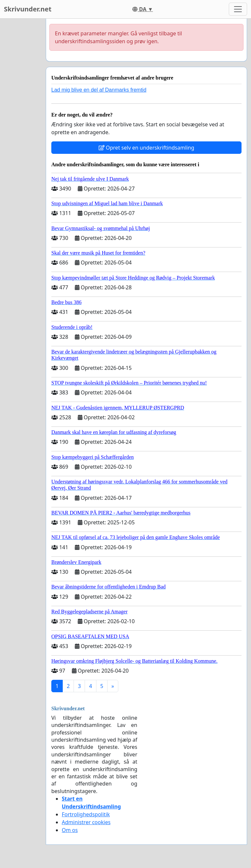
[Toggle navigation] (238, 9)
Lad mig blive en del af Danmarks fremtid (99, 90)
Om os (70, 830)
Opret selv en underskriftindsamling (147, 148)
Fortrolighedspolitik (86, 814)
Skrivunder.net (28, 9)
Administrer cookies (86, 822)
